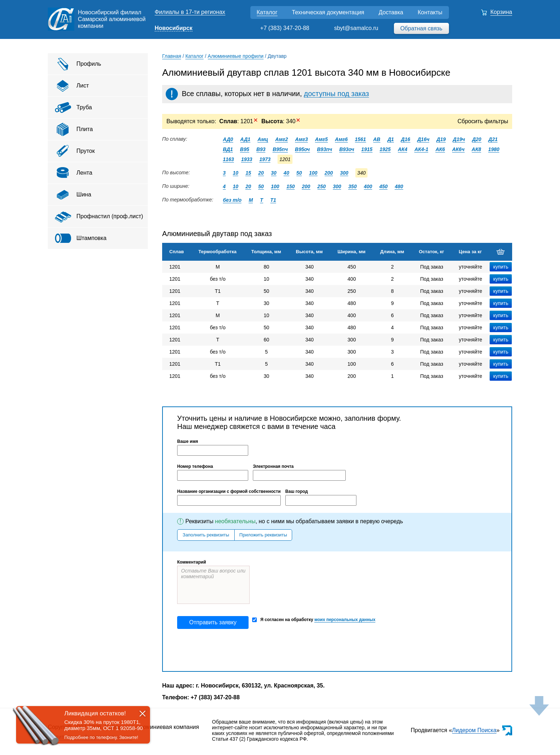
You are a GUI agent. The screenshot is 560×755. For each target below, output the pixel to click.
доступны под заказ (336, 94)
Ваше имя (188, 441)
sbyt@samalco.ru (356, 28)
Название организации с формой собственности (229, 491)
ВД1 (228, 149)
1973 (265, 159)
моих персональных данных (345, 620)
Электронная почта (273, 466)
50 (299, 173)
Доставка (391, 12)
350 (352, 186)
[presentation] (231, 650)
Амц (263, 139)
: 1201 (239, 121)
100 (313, 173)
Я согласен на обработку (314, 620)
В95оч (302, 149)
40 (286, 173)
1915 (367, 149)
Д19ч (459, 139)
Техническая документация (328, 12)
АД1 (246, 139)
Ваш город (297, 491)
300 (344, 173)
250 (322, 186)
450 (383, 186)
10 (236, 173)
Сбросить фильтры (483, 121)
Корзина (501, 12)
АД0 (228, 139)
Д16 (406, 139)
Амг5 (321, 139)
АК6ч (458, 149)
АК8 (477, 149)
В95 (245, 149)
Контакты (430, 12)
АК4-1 (421, 149)
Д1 (391, 139)
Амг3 (301, 139)
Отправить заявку (213, 622)
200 (329, 173)
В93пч (325, 149)
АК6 (440, 149)
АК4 (403, 149)
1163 (228, 159)
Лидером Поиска (474, 730)
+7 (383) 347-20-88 (285, 28)
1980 (494, 149)
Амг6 (341, 139)
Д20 (477, 139)
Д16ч (424, 139)
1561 (361, 139)
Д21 (493, 139)
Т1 (273, 200)
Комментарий (192, 562)
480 (399, 186)
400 (368, 186)
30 (274, 173)
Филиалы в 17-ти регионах (190, 12)
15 (248, 173)
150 (291, 186)
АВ (377, 139)
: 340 (281, 121)
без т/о (232, 200)
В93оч (347, 149)
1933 (247, 159)
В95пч (280, 149)
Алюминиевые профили (236, 56)
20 (261, 173)
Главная (172, 56)
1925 (385, 149)
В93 (261, 149)
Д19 (441, 139)
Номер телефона (195, 466)
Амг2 (282, 139)
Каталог (267, 12)
